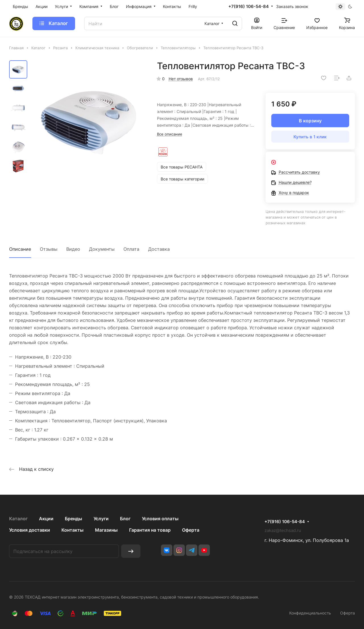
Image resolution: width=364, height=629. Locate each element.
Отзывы (49, 249)
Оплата (131, 249)
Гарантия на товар (150, 530)
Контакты (73, 530)
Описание (20, 249)
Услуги (101, 519)
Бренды (74, 519)
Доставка (159, 249)
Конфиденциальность (310, 613)
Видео (73, 249)
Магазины (106, 530)
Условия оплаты (160, 519)
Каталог (18, 519)
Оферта (191, 530)
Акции (46, 519)
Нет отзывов (181, 79)
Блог (125, 519)
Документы (102, 249)
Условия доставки (30, 530)
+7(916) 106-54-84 (249, 7)
